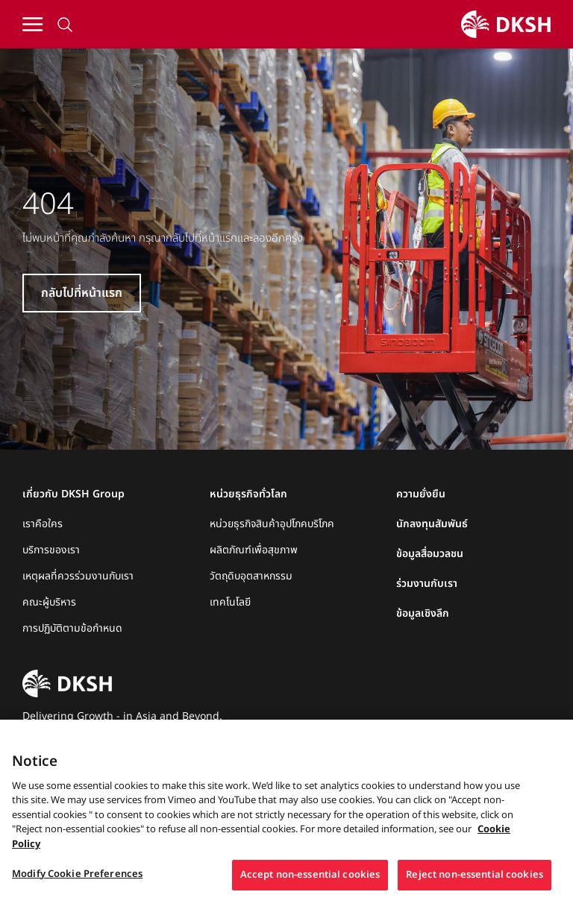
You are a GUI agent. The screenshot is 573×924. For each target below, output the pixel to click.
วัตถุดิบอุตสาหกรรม (251, 576)
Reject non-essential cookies (475, 891)
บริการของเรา (51, 550)
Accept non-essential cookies (310, 891)
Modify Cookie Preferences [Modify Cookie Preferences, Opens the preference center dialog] (77, 890)
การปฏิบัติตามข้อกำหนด (72, 629)
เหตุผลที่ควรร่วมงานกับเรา (78, 576)
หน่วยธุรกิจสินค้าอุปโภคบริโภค (272, 524)
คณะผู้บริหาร (49, 603)
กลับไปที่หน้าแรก (82, 293)
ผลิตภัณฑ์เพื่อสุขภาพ (254, 550)
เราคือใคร (43, 524)
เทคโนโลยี (230, 603)
